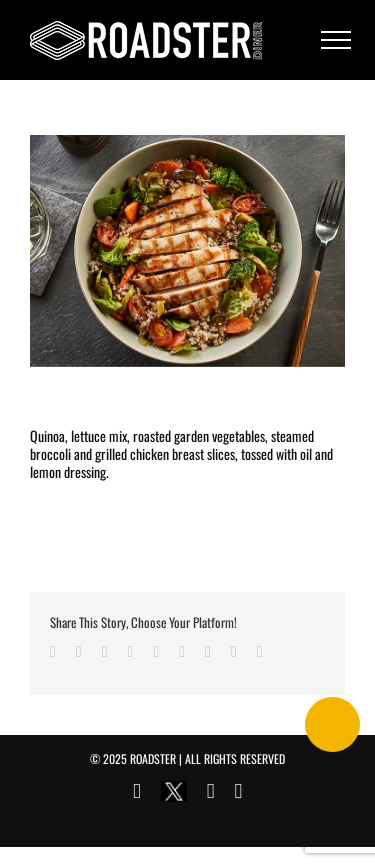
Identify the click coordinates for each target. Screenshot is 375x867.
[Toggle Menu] (336, 40)
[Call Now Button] (332, 724)
